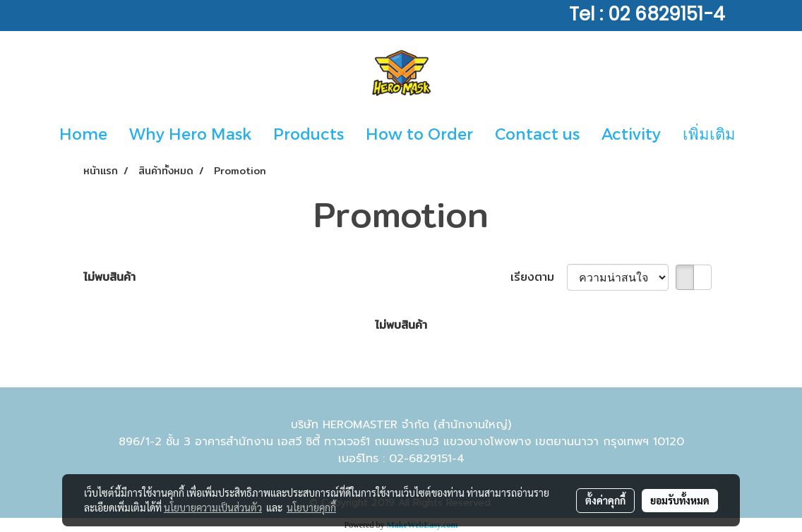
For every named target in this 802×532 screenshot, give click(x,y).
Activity (631, 133)
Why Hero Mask (190, 133)
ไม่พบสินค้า (109, 277)
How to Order (419, 133)
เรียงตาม (539, 277)
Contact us (537, 133)
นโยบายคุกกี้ (311, 507)
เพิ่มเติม (709, 133)
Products (309, 133)
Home (83, 133)
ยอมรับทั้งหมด (680, 500)
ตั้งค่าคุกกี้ (605, 500)
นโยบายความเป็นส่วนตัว (213, 507)
